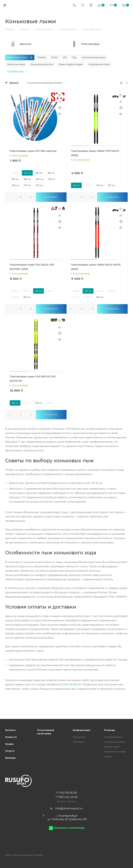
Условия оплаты (113, 737)
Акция (108, 756)
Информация (82, 730)
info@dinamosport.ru (69, 808)
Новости (11, 737)
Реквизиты (79, 737)
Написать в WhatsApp (69, 828)
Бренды (10, 758)
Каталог (11, 730)
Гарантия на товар (115, 751)
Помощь (110, 730)
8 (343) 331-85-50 (71, 684)
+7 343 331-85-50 (67, 793)
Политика (79, 742)
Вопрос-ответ (112, 747)
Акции (9, 744)
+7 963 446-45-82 (66, 797)
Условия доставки (114, 742)
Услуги (10, 751)
